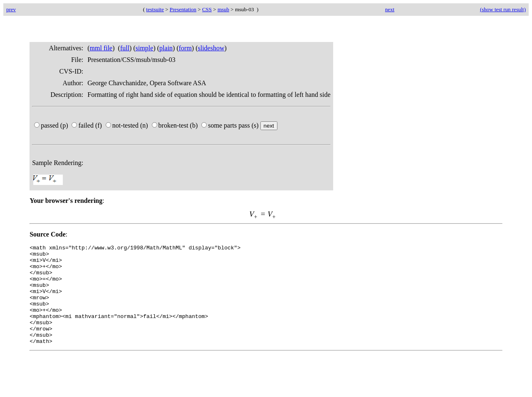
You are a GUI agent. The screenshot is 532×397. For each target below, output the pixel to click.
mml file (101, 48)
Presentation (183, 9)
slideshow (211, 48)
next (390, 9)
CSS (207, 9)
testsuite (155, 9)
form (185, 48)
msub (223, 9)
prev (11, 9)
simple (145, 48)
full (125, 48)
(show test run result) (503, 9)
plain (166, 48)
